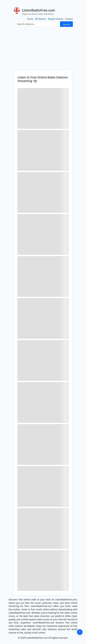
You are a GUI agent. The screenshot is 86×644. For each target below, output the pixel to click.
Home (30, 19)
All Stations (41, 19)
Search (66, 24)
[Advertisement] (43, 48)
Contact (69, 19)
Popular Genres (56, 19)
